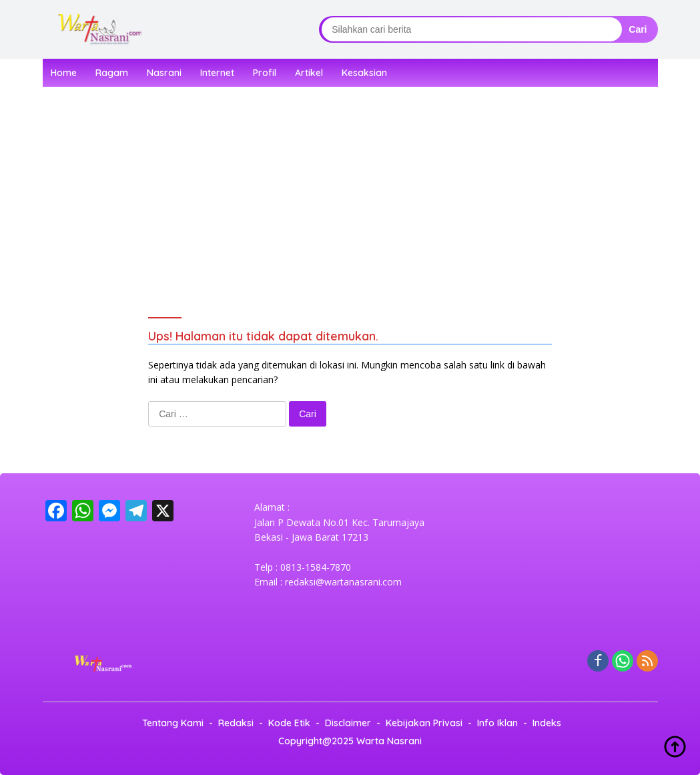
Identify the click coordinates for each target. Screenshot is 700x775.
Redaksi (236, 723)
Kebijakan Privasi (424, 723)
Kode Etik (289, 723)
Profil (265, 73)
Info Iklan (497, 723)
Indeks (547, 723)
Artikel (309, 73)
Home (64, 73)
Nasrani (164, 73)
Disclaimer (348, 723)
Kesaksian (364, 73)
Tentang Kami (173, 723)
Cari (638, 29)
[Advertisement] (366, 184)
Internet (217, 73)
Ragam (112, 73)
